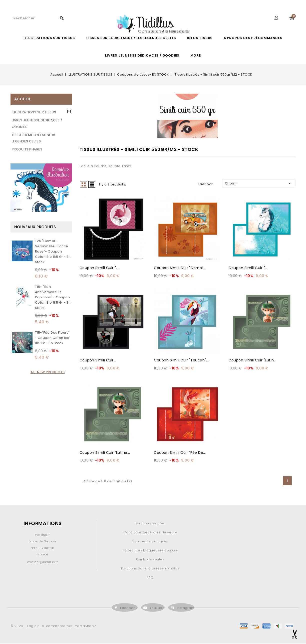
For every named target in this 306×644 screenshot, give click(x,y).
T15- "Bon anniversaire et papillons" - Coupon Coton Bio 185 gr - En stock (53, 297)
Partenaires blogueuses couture (150, 551)
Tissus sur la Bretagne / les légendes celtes (131, 38)
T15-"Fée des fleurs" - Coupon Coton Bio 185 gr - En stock (52, 338)
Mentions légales (150, 524)
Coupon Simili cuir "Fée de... (180, 453)
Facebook (129, 608)
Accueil (23, 99)
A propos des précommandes (253, 38)
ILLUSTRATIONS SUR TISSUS (49, 38)
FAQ (150, 578)
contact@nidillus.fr (43, 563)
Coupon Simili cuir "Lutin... (252, 360)
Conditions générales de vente (150, 533)
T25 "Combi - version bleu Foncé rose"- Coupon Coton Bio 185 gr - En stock (53, 251)
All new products (48, 372)
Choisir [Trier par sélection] (259, 183)
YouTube (157, 608)
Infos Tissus (200, 38)
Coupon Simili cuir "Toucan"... (181, 360)
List (92, 184)
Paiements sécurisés (150, 542)
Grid (84, 184)
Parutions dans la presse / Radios (150, 569)
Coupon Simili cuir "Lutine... (105, 453)
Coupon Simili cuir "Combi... (180, 268)
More (196, 55)
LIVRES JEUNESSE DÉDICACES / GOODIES (142, 55)
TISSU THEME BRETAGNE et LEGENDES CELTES (34, 138)
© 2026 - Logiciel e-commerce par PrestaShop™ (54, 626)
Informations (43, 524)
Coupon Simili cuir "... (99, 268)
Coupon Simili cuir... (98, 360)
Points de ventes (150, 560)
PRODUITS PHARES (27, 149)
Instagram (186, 608)
